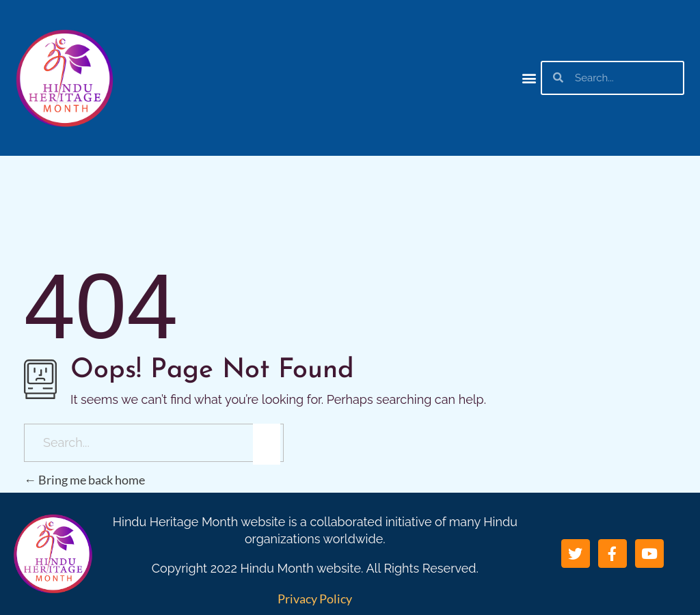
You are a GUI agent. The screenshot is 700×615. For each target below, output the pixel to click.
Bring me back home (84, 480)
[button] (529, 78)
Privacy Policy (315, 599)
